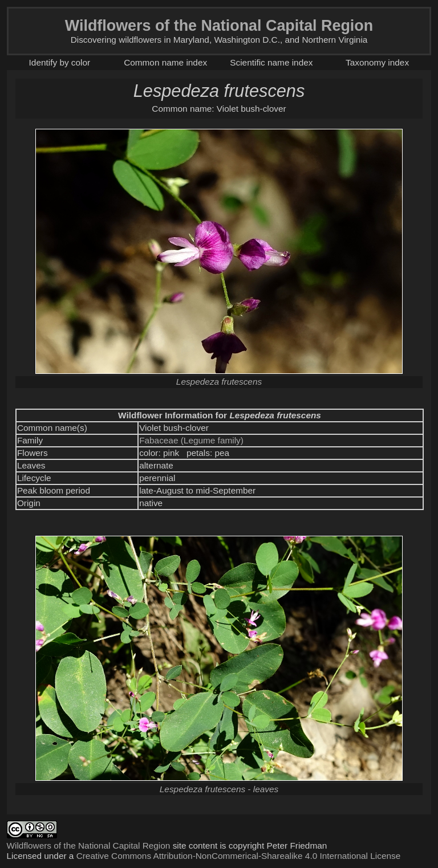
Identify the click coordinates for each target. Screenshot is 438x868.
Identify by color (60, 62)
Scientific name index (271, 62)
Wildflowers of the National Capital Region (89, 845)
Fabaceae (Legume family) (191, 440)
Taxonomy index (377, 62)
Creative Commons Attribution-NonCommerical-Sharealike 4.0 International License (239, 856)
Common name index (165, 62)
